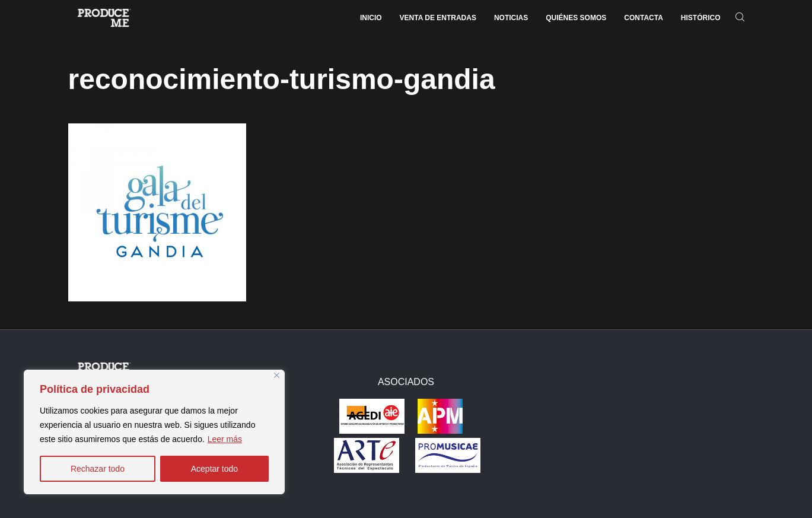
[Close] (277, 375)
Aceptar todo (214, 469)
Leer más (225, 439)
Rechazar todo (98, 469)
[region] (154, 432)
